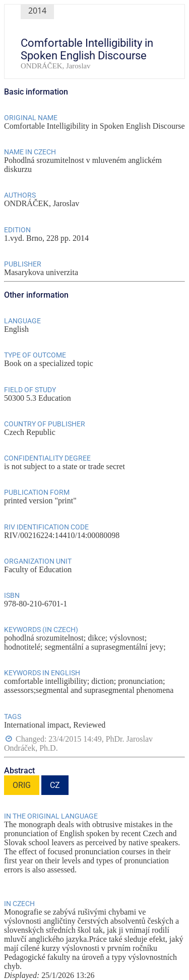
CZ (55, 785)
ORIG (22, 785)
